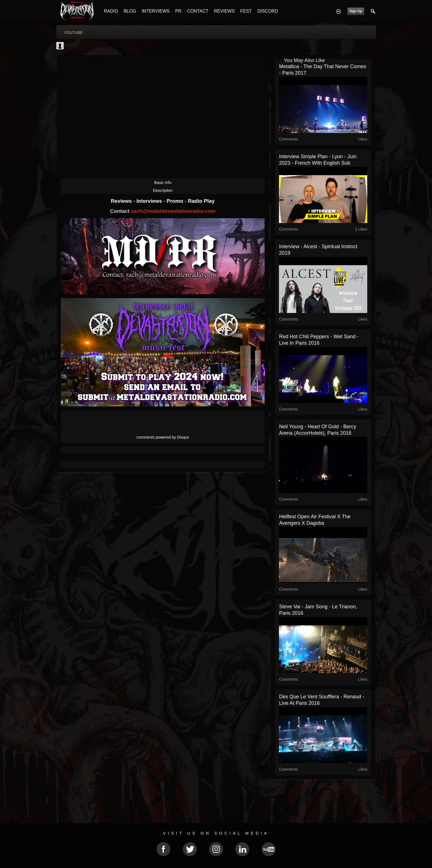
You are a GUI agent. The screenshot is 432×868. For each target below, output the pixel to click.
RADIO (111, 11)
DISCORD (268, 11)
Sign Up (356, 11)
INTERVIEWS (156, 11)
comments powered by (163, 437)
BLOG (130, 11)
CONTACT (198, 11)
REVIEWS (224, 11)
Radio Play (201, 201)
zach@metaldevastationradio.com (173, 211)
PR (178, 11)
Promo (175, 201)
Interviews (150, 201)
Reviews (122, 201)
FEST (246, 11)
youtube (73, 33)
